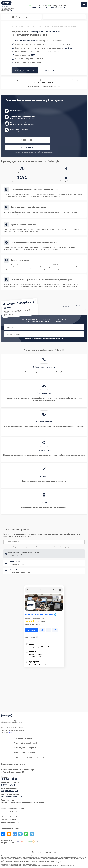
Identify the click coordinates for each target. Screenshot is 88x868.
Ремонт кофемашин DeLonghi (26, 743)
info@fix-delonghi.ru (10, 791)
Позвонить (64, 17)
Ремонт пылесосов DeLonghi (25, 752)
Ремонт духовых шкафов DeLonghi (28, 748)
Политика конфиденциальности (44, 852)
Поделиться (3, 834)
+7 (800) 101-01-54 (58, 6)
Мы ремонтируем (21, 17)
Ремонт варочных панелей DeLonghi (29, 757)
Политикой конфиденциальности (65, 547)
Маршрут (32, 630)
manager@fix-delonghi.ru (12, 796)
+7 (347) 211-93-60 (39, 6)
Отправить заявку (27, 147)
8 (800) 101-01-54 (9, 785)
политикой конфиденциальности (53, 339)
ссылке (11, 732)
